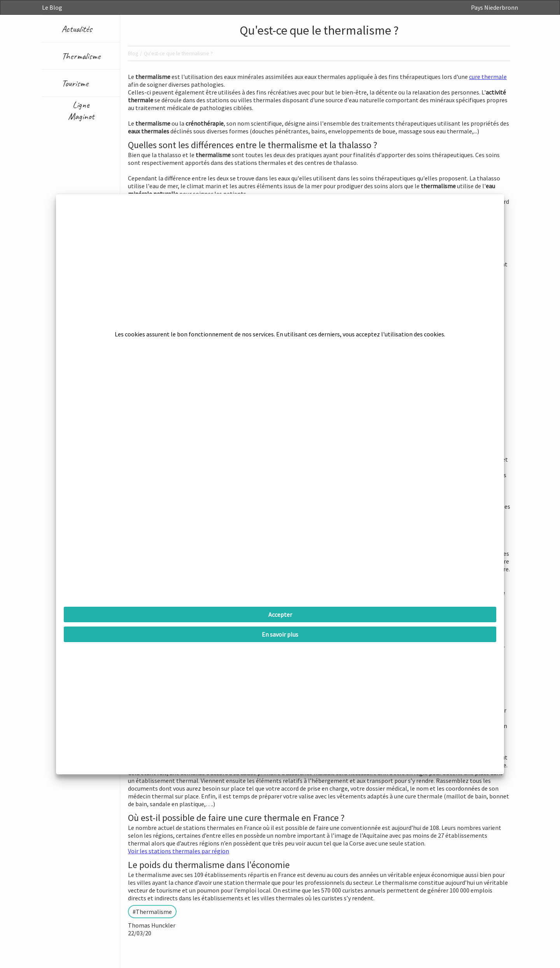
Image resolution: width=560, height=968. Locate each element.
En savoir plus (280, 634)
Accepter (280, 614)
